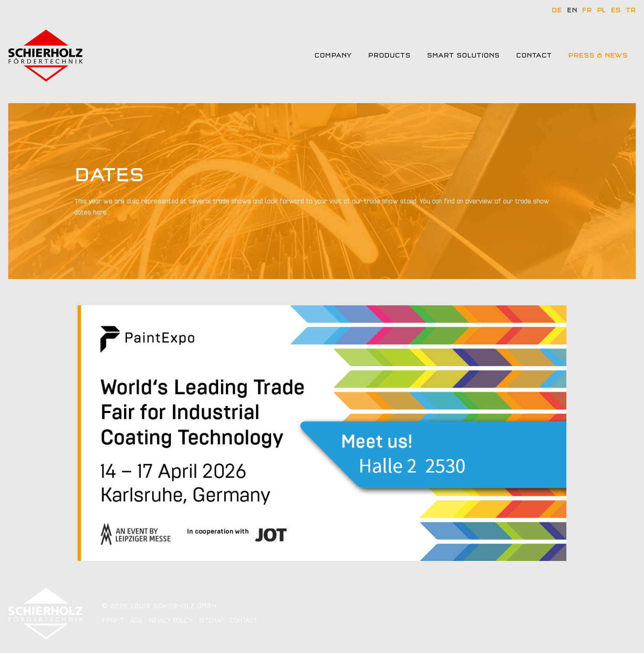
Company (333, 55)
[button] (18, 635)
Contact (534, 55)
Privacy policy (171, 621)
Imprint (113, 621)
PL (601, 10)
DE (557, 10)
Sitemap (211, 621)
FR (587, 10)
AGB (136, 621)
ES (616, 10)
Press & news (598, 55)
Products (389, 55)
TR (631, 10)
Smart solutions (463, 55)
